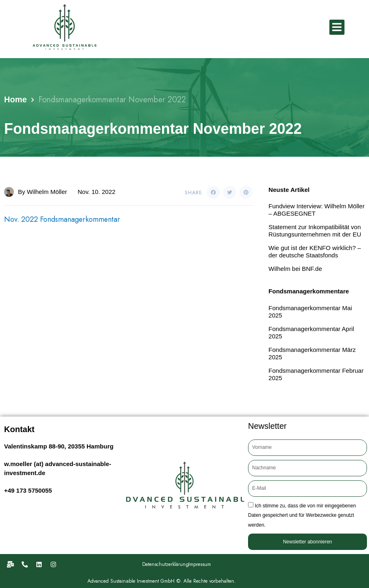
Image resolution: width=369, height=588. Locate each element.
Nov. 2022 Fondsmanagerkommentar (63, 219)
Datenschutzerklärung (165, 564)
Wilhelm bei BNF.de (295, 269)
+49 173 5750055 (28, 490)
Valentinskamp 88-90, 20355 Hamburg (59, 446)
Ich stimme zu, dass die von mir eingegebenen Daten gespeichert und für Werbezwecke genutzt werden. (302, 515)
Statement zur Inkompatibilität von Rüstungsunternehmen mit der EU (315, 231)
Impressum (200, 564)
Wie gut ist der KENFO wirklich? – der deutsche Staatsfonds (315, 251)
